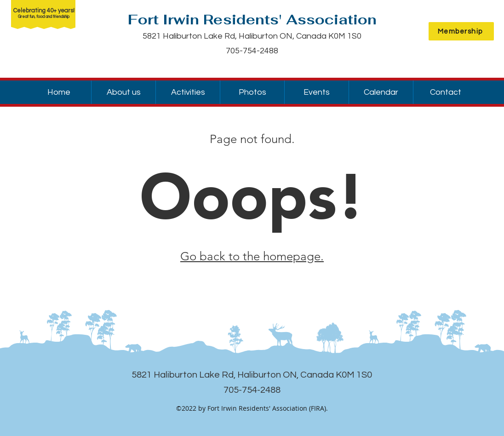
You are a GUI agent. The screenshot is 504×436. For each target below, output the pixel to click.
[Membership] (461, 31)
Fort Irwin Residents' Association (252, 20)
